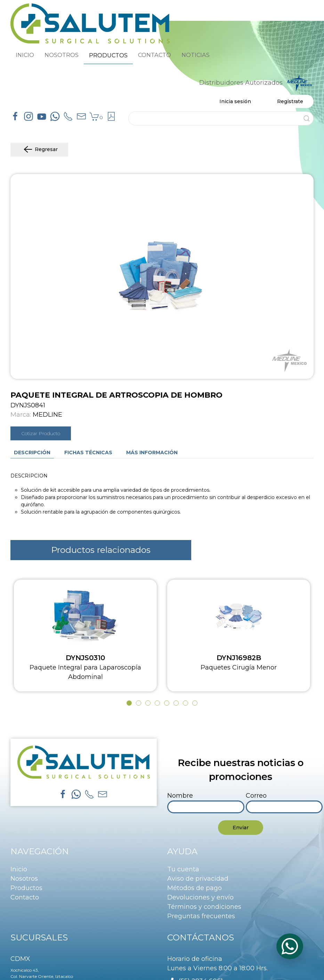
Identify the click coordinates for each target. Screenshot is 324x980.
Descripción (32, 452)
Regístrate (290, 101)
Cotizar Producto (41, 433)
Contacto (25, 897)
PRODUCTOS (108, 55)
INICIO (25, 55)
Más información (152, 452)
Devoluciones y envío (200, 897)
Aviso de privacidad (198, 879)
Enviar (241, 828)
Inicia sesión (235, 101)
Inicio (19, 869)
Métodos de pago (195, 888)
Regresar (39, 150)
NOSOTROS (62, 55)
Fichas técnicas (88, 452)
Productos (26, 888)
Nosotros (24, 879)
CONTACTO (155, 55)
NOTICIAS (196, 55)
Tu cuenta (183, 869)
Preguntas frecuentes (201, 916)
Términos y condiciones (204, 907)
